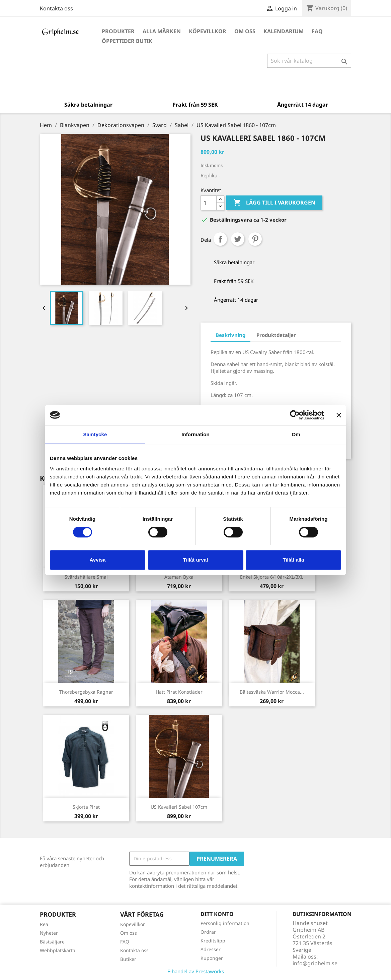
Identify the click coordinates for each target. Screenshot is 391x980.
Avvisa (98, 560)
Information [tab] (195, 434)
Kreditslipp (213, 941)
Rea (44, 924)
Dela (220, 239)
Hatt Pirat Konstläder (179, 692)
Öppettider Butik (127, 41)
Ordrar (208, 932)
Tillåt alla (294, 560)
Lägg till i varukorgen (274, 203)
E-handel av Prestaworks (196, 971)
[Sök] (309, 61)
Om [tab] (296, 434)
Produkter (118, 31)
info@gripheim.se (315, 963)
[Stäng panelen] (339, 415)
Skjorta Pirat (86, 807)
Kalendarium (284, 31)
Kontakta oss (56, 8)
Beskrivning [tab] (230, 335)
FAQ (317, 31)
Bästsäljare (52, 942)
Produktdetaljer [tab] (276, 335)
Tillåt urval (196, 560)
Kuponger (212, 958)
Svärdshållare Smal (86, 577)
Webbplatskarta (58, 950)
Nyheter (49, 933)
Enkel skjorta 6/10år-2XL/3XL (272, 577)
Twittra (238, 239)
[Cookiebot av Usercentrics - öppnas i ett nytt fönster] (295, 415)
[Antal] (209, 203)
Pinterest (255, 239)
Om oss (245, 31)
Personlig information (225, 923)
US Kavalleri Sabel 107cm (179, 807)
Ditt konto (217, 914)
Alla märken (162, 31)
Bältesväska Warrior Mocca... (272, 692)
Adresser (211, 949)
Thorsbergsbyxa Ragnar (86, 692)
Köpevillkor (208, 31)
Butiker (128, 959)
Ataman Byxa (179, 577)
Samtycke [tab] (95, 434)
